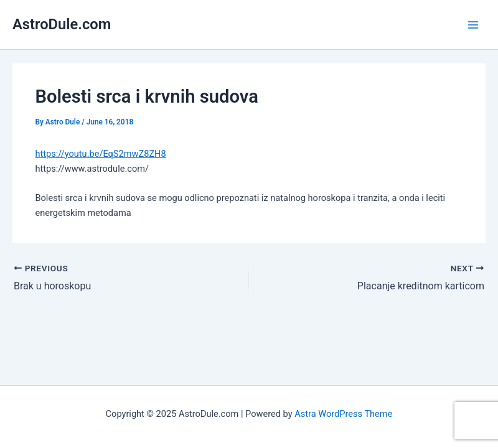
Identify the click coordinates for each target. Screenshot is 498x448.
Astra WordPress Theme (343, 414)
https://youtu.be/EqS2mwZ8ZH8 (100, 154)
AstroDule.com (62, 24)
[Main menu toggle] (473, 24)
